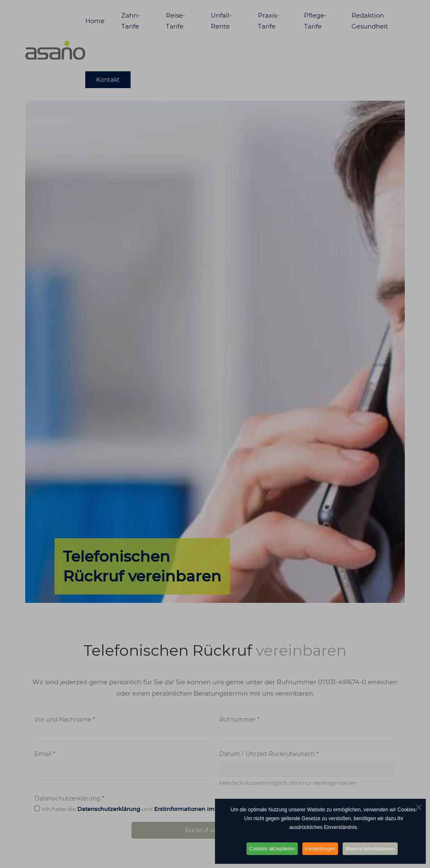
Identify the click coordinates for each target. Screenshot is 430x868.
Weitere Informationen (373, 849)
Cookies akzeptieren (270, 849)
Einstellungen (320, 849)
